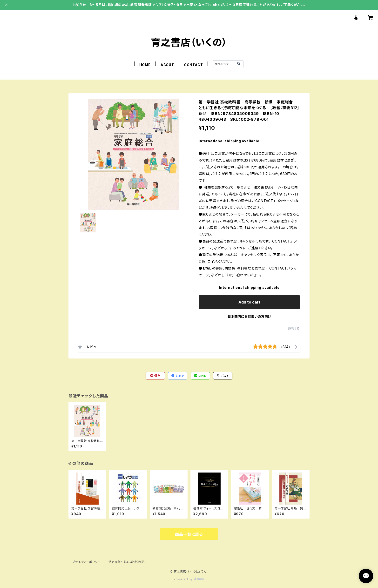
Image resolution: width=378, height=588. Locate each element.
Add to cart (249, 302)
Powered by (189, 579)
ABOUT (167, 65)
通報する (294, 328)
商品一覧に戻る (189, 534)
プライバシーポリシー (87, 562)
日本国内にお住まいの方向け (249, 316)
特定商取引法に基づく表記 (127, 562)
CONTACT (193, 65)
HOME (145, 65)
